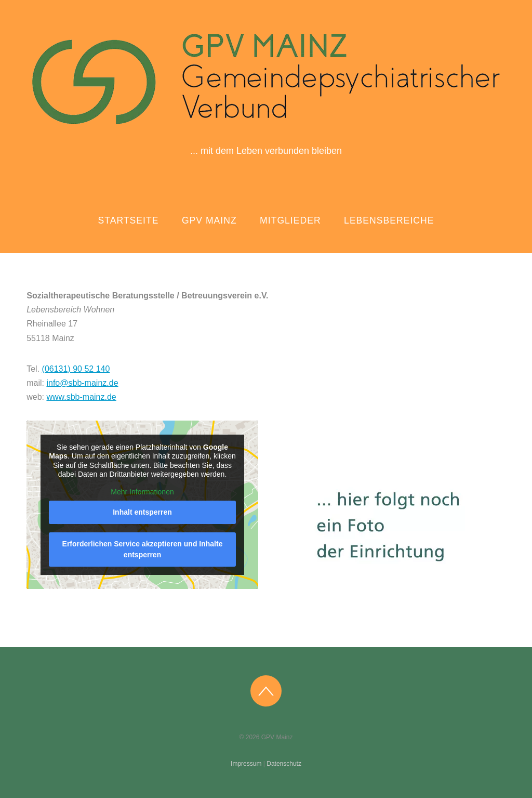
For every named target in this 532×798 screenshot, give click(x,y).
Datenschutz (284, 764)
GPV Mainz (209, 220)
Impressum (246, 764)
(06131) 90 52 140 (76, 369)
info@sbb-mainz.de (82, 383)
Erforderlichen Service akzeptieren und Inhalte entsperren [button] (143, 550)
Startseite (129, 220)
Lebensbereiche (389, 220)
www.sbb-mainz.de (81, 397)
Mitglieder (290, 220)
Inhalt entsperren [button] (142, 513)
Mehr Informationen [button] (143, 492)
